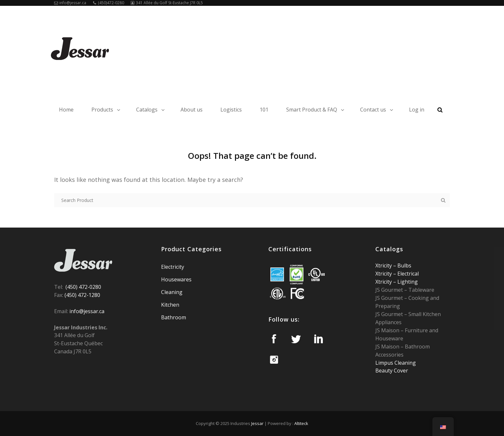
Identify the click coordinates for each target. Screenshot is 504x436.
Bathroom (174, 317)
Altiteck (301, 423)
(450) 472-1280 (82, 295)
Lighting (407, 282)
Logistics (231, 110)
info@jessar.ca (70, 3)
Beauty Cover (392, 371)
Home (66, 110)
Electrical (407, 274)
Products (106, 110)
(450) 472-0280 (83, 287)
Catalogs (151, 110)
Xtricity (384, 265)
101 (264, 110)
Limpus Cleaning (396, 363)
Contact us (377, 110)
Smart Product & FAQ (316, 110)
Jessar (257, 423)
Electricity (173, 267)
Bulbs (404, 265)
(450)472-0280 (108, 3)
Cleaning (172, 292)
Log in (417, 110)
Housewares (176, 279)
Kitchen (170, 305)
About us (192, 110)
